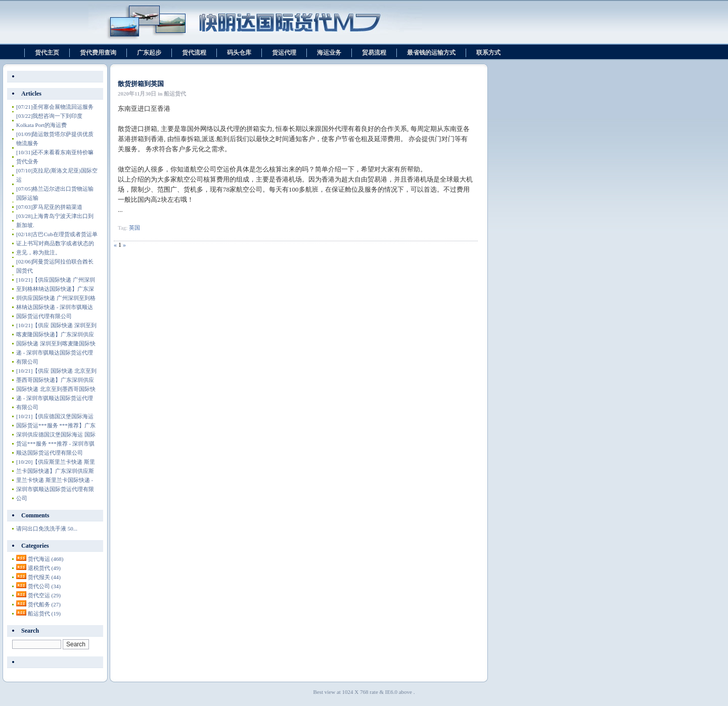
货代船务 (44, 604)
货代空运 (44, 595)
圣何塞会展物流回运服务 (55, 107)
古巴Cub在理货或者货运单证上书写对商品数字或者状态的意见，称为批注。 (57, 243)
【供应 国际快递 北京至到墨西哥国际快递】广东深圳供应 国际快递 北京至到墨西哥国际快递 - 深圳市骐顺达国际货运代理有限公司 (56, 389)
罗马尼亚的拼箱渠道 (49, 207)
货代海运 (46, 559)
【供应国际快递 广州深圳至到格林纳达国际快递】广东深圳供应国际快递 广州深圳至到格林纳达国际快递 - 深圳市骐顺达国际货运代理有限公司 (56, 298)
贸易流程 (374, 53)
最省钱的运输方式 (431, 53)
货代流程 (194, 53)
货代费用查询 (98, 53)
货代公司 (44, 586)
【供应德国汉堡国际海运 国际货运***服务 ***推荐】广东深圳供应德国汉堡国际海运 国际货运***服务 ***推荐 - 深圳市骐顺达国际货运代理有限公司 (56, 434)
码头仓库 (239, 53)
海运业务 (329, 53)
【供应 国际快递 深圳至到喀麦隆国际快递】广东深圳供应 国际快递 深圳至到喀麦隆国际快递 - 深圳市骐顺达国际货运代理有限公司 (56, 343)
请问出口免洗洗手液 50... (47, 528)
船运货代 (44, 613)
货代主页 (47, 53)
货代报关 (44, 577)
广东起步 (149, 53)
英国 (134, 228)
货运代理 (284, 53)
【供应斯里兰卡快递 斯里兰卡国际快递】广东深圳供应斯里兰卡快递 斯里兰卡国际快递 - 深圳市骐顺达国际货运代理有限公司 (56, 480)
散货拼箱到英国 (141, 84)
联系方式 (488, 53)
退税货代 (44, 568)
